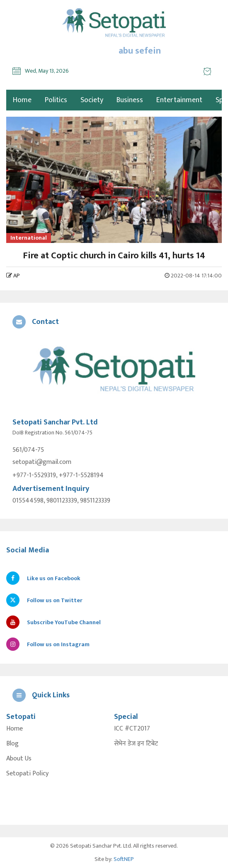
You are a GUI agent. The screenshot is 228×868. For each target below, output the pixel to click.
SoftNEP (124, 859)
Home (15, 729)
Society (92, 100)
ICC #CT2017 (132, 729)
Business (130, 100)
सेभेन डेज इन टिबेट (136, 744)
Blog (12, 744)
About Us (19, 759)
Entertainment (179, 100)
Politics (56, 100)
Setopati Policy (27, 774)
